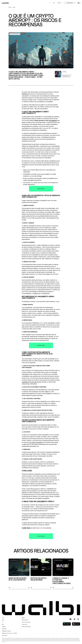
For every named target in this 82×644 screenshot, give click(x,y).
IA (50, 3)
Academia (59, 3)
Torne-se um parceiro (26, 622)
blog (54, 3)
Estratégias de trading (6, 631)
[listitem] (19, 574)
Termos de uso (25, 624)
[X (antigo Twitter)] (78, 619)
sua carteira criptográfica (36, 442)
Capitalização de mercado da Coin (31, 382)
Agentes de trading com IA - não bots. (10, 633)
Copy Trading (5, 635)
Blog (3, 624)
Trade (3, 620)
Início (3, 618)
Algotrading (4, 629)
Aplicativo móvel (25, 620)
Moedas (23, 618)
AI (2, 622)
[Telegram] (74, 619)
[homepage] (5, 3)
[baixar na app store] (76, 624)
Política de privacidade (26, 627)
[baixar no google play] (67, 624)
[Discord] (70, 619)
